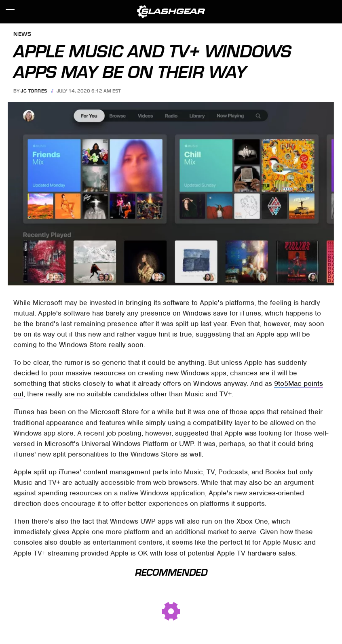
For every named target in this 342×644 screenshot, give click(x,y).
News (22, 35)
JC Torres (34, 91)
